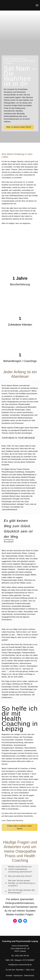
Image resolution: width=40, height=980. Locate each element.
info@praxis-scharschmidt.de (20, 965)
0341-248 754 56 (22, 956)
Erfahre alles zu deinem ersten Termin (20, 827)
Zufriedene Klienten (20, 325)
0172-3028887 (29, 960)
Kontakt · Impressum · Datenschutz (20, 976)
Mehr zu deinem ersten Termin (19, 127)
